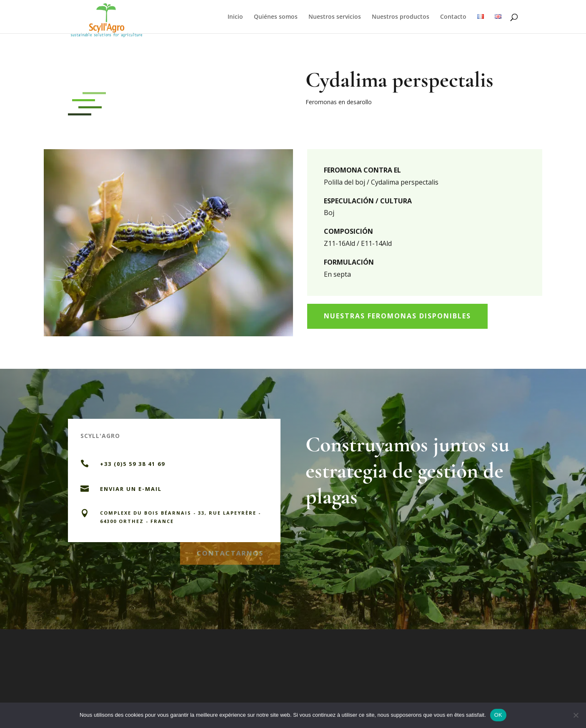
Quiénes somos (276, 17)
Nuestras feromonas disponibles (397, 316)
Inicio (235, 17)
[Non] (576, 715)
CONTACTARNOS (230, 552)
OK (498, 715)
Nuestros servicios (335, 17)
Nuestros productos (401, 17)
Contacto (453, 17)
